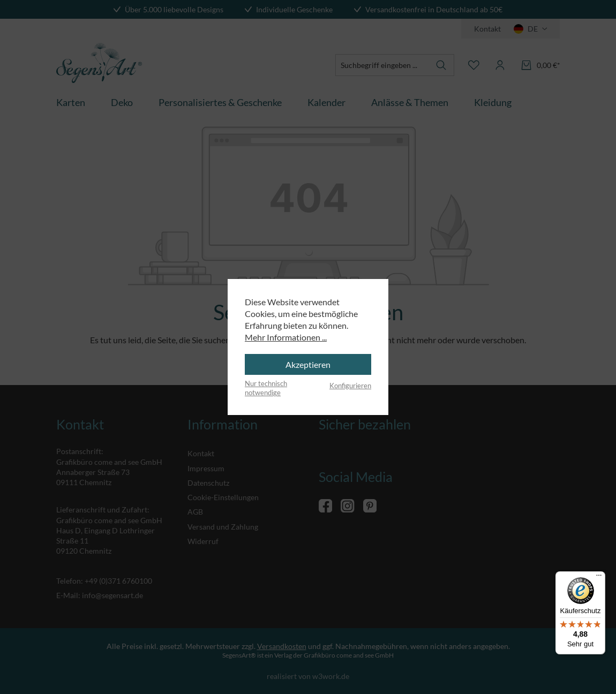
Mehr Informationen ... (286, 337)
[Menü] (599, 578)
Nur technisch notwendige (266, 388)
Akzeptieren (308, 364)
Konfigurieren (350, 386)
